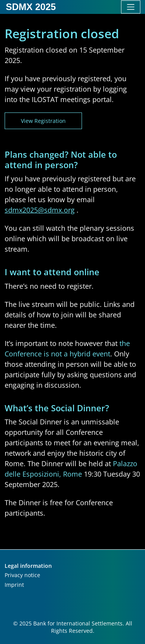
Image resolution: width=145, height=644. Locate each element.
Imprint (14, 585)
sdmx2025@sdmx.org (40, 210)
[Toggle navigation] (131, 7)
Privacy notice (22, 575)
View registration (43, 121)
